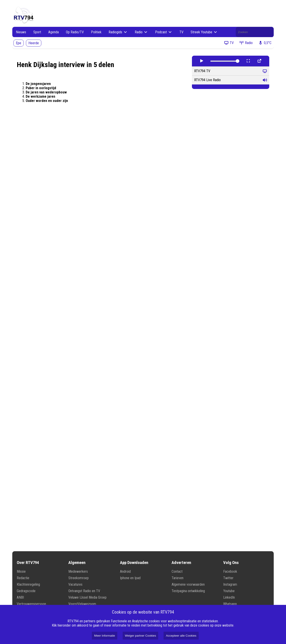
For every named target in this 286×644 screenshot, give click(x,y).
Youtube (229, 591)
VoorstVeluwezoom (82, 604)
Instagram (230, 584)
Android (125, 571)
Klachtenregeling (28, 584)
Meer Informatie (104, 636)
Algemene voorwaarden (188, 584)
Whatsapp (230, 604)
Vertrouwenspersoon (31, 604)
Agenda (54, 32)
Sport (37, 32)
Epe (19, 43)
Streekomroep (79, 578)
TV (181, 32)
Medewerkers (78, 571)
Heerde (34, 43)
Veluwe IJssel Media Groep (87, 597)
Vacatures (75, 584)
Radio (141, 32)
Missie (21, 571)
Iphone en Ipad (130, 578)
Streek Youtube (204, 32)
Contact (177, 571)
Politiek (96, 32)
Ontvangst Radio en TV (84, 591)
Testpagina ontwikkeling (188, 591)
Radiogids (118, 32)
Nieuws (21, 32)
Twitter (228, 578)
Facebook (230, 571)
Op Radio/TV (75, 32)
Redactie (23, 578)
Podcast (164, 32)
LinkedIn (229, 597)
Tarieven (178, 578)
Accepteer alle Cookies (181, 636)
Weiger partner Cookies (141, 636)
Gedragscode (26, 591)
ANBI (20, 597)
